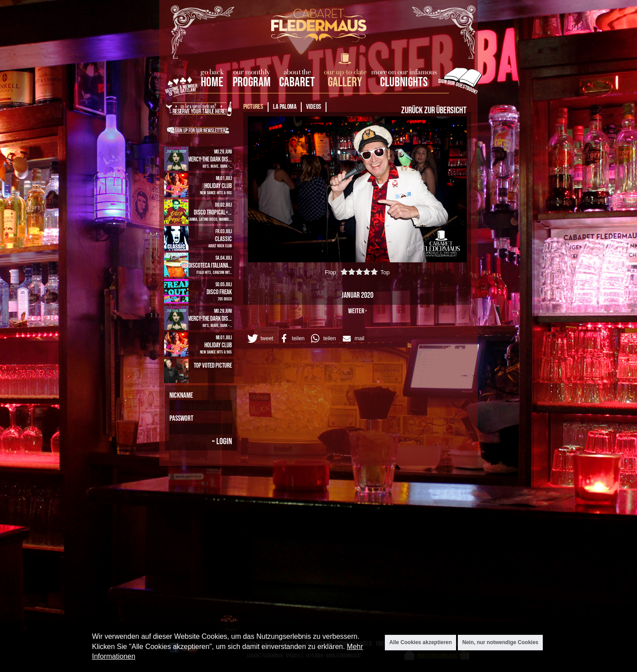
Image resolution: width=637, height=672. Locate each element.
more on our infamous (404, 72)
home (212, 83)
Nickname (181, 396)
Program (252, 83)
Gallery (345, 83)
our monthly (251, 72)
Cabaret (297, 83)
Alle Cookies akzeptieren (420, 642)
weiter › (357, 311)
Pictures (253, 107)
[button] (260, 338)
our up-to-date (345, 72)
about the (297, 72)
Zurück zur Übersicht (434, 110)
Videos (314, 107)
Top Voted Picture (213, 366)
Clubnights (404, 83)
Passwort (181, 419)
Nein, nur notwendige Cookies (500, 642)
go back (212, 72)
